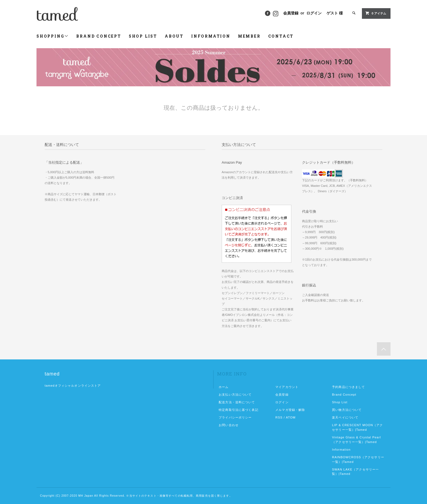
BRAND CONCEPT (99, 36)
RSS (279, 417)
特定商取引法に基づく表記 (238, 410)
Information (341, 450)
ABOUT (174, 36)
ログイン (314, 13)
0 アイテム (376, 13)
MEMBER (249, 36)
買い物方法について (347, 410)
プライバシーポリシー (235, 417)
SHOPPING (53, 36)
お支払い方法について (235, 395)
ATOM (291, 417)
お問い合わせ (229, 425)
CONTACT (281, 36)
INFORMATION (211, 36)
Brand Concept (344, 395)
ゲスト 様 (335, 13)
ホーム (224, 387)
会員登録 (291, 13)
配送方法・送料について (237, 402)
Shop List (340, 402)
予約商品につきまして (348, 387)
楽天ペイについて (345, 417)
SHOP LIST (143, 36)
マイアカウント (287, 387)
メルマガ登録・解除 (290, 410)
